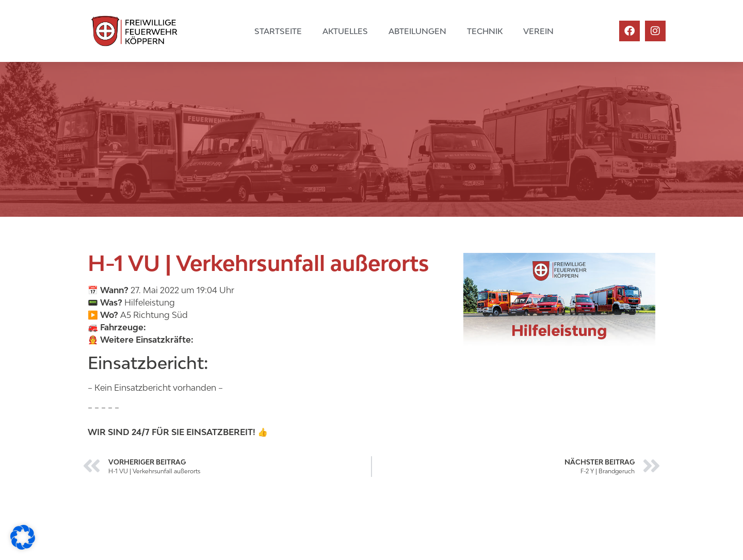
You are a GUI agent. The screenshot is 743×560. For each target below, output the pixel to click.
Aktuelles (345, 31)
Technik (485, 31)
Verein (538, 31)
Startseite (278, 31)
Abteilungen (417, 31)
